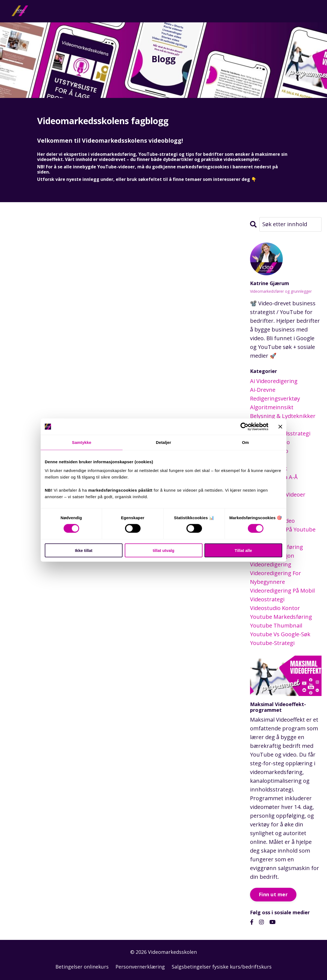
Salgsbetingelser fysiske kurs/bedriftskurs (222, 966)
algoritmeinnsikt (272, 407)
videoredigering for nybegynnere (276, 577)
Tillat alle (243, 550)
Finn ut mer (273, 894)
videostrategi (267, 599)
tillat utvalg (163, 550)
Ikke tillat (84, 550)
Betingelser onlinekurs (82, 966)
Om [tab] (245, 442)
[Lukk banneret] (280, 427)
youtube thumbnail (276, 625)
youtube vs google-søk (280, 634)
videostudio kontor (275, 608)
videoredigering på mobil (282, 590)
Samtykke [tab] (82, 442)
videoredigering (271, 564)
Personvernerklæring (140, 966)
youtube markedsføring (281, 616)
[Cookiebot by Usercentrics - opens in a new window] (244, 427)
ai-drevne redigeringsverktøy (275, 394)
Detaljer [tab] (163, 442)
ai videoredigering (274, 381)
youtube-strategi (272, 643)
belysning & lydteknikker (283, 416)
